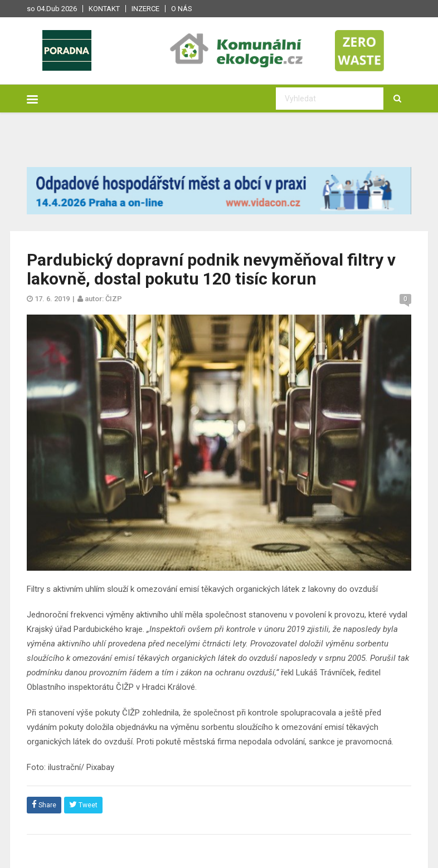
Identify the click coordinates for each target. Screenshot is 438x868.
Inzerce (145, 9)
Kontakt (104, 9)
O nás (182, 9)
